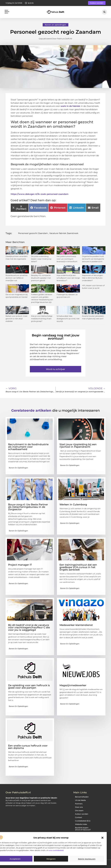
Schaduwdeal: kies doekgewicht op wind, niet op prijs (68, 319)
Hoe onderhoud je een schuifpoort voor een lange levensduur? (68, 278)
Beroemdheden (82, 797)
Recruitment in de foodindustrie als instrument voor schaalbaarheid (28, 447)
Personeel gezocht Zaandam (33, 233)
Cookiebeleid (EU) (83, 821)
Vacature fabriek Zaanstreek (64, 233)
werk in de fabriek (70, 106)
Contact (79, 817)
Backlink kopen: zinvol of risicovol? (83, 829)
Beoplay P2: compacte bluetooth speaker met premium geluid (41, 278)
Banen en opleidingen (55, 25)
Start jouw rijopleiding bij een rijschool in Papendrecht (78, 446)
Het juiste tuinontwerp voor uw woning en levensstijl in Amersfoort (67, 259)
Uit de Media (80, 800)
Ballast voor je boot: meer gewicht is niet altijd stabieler (17, 319)
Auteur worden (82, 814)
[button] (102, 838)
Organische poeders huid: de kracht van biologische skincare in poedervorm (93, 259)
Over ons (79, 807)
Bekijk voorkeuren (87, 859)
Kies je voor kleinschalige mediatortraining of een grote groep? (42, 319)
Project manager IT (20, 565)
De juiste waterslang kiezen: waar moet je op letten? (41, 259)
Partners (79, 804)
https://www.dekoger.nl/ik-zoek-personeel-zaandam (40, 194)
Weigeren (51, 859)
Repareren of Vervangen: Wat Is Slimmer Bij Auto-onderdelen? (93, 278)
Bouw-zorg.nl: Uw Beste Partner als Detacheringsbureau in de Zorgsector (28, 507)
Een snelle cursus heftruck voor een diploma (28, 747)
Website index (81, 824)
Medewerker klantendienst (76, 625)
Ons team (79, 811)
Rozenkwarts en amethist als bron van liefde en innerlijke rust (17, 278)
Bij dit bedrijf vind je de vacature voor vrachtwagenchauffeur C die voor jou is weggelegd (29, 627)
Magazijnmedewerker (73, 685)
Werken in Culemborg (73, 504)
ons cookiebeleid (56, 850)
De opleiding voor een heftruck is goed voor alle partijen (29, 687)
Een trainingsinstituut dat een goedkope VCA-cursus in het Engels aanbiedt (78, 567)
